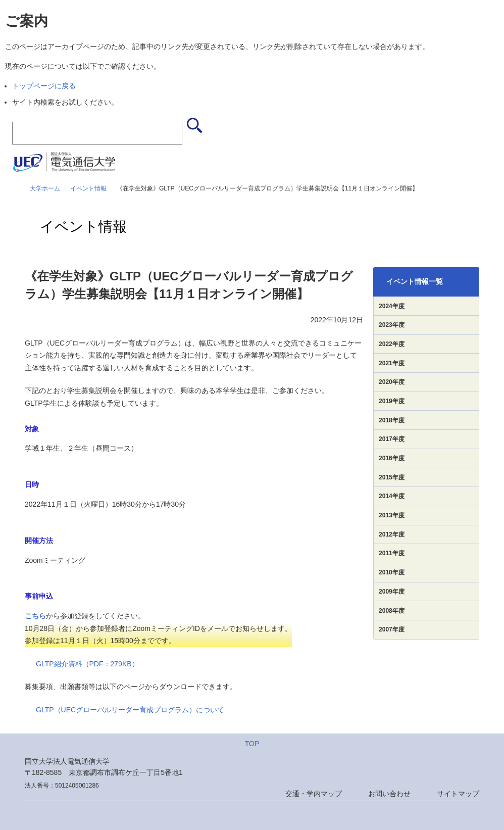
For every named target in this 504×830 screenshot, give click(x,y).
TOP (252, 744)
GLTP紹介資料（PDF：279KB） (87, 664)
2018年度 (392, 420)
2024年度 (392, 306)
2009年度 (392, 592)
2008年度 (392, 611)
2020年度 (392, 382)
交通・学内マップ (314, 794)
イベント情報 (88, 188)
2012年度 (392, 534)
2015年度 (392, 477)
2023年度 (392, 325)
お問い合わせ (389, 794)
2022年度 (392, 344)
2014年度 (392, 496)
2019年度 (392, 401)
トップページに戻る (44, 86)
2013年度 (392, 515)
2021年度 (392, 363)
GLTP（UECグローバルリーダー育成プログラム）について (130, 710)
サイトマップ (458, 794)
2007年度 (392, 629)
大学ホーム (45, 188)
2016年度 (392, 458)
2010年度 (392, 572)
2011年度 (392, 553)
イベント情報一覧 (415, 281)
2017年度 (392, 439)
